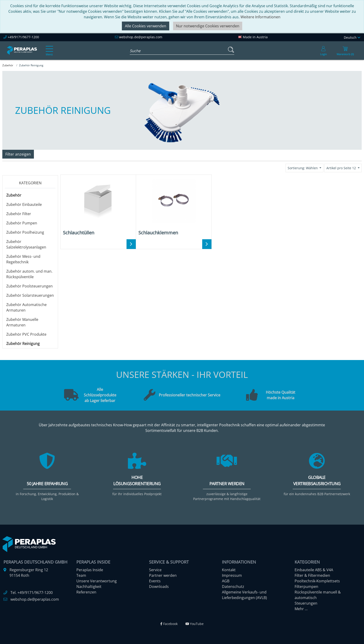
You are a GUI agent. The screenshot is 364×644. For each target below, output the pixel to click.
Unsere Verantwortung (97, 581)
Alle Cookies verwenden (146, 26)
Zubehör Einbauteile (24, 204)
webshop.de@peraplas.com (141, 37)
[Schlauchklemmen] (173, 207)
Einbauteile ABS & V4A (314, 570)
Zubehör (14, 195)
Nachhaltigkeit (89, 587)
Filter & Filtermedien (312, 575)
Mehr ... (301, 609)
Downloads (159, 587)
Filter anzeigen (18, 154)
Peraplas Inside (90, 570)
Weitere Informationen (260, 17)
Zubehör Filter (19, 214)
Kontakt (229, 570)
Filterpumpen (306, 587)
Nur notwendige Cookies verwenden (208, 26)
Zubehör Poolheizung (25, 232)
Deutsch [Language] (352, 37)
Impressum (232, 575)
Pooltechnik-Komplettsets (317, 581)
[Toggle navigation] (49, 48)
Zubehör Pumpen (22, 223)
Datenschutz (233, 587)
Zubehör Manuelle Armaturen (22, 322)
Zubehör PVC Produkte (26, 334)
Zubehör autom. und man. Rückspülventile (29, 274)
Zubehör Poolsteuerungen (29, 286)
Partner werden (163, 575)
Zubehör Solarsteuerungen (30, 295)
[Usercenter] (323, 51)
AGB (226, 581)
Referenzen (86, 592)
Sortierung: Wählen (303, 168)
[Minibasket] (345, 51)
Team (81, 575)
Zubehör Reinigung (23, 344)
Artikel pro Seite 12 (342, 168)
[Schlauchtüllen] (98, 207)
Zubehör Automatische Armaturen (26, 307)
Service (155, 570)
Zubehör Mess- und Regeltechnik (23, 259)
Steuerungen (306, 603)
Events (155, 581)
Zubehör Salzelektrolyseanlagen (26, 244)
